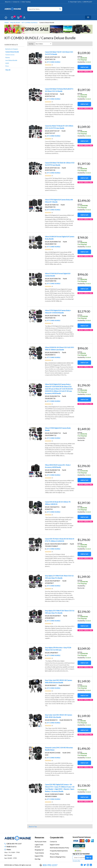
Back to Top (33, 826)
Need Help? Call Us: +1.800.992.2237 (81, 2)
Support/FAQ (39, 856)
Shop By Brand (15, 22)
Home (6, 22)
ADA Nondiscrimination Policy (59, 848)
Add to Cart (84, 67)
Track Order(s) (39, 853)
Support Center (55, 845)
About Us (8, 2)
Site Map (38, 859)
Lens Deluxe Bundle (11, 60)
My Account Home (41, 842)
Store (7, 66)
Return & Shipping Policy (58, 857)
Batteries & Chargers (12, 49)
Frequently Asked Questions (59, 851)
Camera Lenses (10, 55)
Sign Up (89, 857)
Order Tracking (26, 2)
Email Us (14, 847)
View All (8, 70)
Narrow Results (11, 45)
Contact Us (16, 2)
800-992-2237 (17, 844)
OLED (7, 63)
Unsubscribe (76, 861)
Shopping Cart (39, 850)
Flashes (8, 57)
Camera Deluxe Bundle (12, 52)
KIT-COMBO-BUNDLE (30, 22)
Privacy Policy (54, 854)
